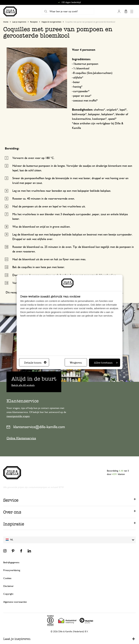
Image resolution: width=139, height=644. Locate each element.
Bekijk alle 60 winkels (23, 385)
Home (6, 22)
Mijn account (119, 11)
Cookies (7, 578)
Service (11, 500)
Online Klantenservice (21, 438)
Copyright (8, 594)
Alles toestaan (106, 363)
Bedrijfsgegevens (11, 563)
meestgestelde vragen (18, 416)
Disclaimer (8, 586)
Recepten (34, 22)
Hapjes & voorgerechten (51, 22)
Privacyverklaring (12, 570)
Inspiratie (14, 524)
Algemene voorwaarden (15, 602)
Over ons (12, 512)
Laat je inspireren (19, 22)
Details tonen (35, 363)
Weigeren (76, 363)
